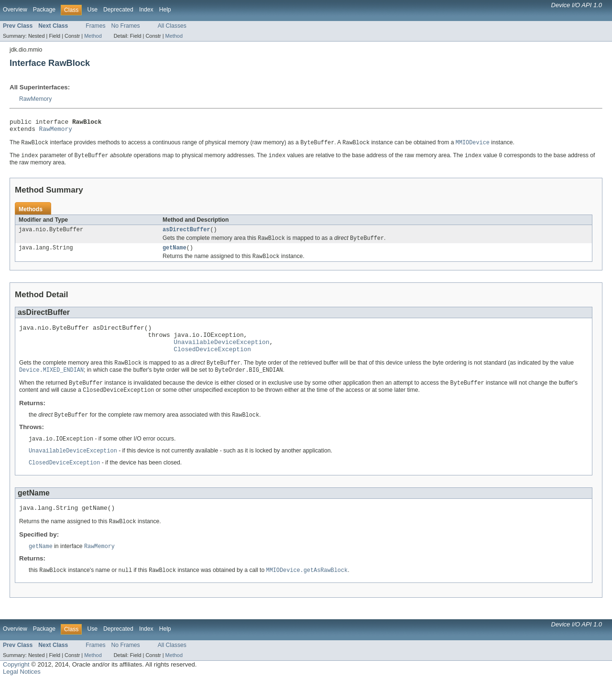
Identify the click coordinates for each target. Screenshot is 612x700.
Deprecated (118, 10)
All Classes (172, 26)
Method (93, 36)
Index (146, 10)
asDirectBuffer (186, 234)
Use (92, 10)
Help (165, 10)
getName (175, 254)
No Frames (126, 26)
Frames (95, 26)
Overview (15, 10)
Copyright (16, 684)
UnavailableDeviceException (221, 353)
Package (44, 10)
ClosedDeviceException (212, 361)
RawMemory (35, 99)
